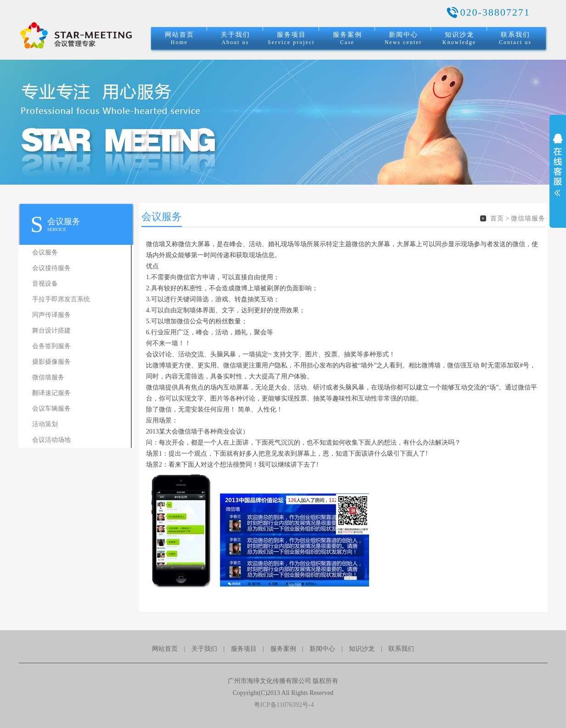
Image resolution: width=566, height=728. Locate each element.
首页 (497, 218)
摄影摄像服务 (51, 362)
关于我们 (235, 38)
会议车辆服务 (51, 409)
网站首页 (179, 38)
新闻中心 (403, 38)
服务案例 (347, 38)
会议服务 (45, 252)
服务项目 (291, 38)
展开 (558, 171)
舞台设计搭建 (51, 330)
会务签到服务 (51, 346)
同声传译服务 (51, 315)
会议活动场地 (51, 440)
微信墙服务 (48, 377)
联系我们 (515, 38)
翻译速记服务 (51, 393)
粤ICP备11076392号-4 (283, 705)
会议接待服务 (51, 268)
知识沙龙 (459, 38)
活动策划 (45, 424)
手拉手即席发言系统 (61, 299)
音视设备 (45, 284)
